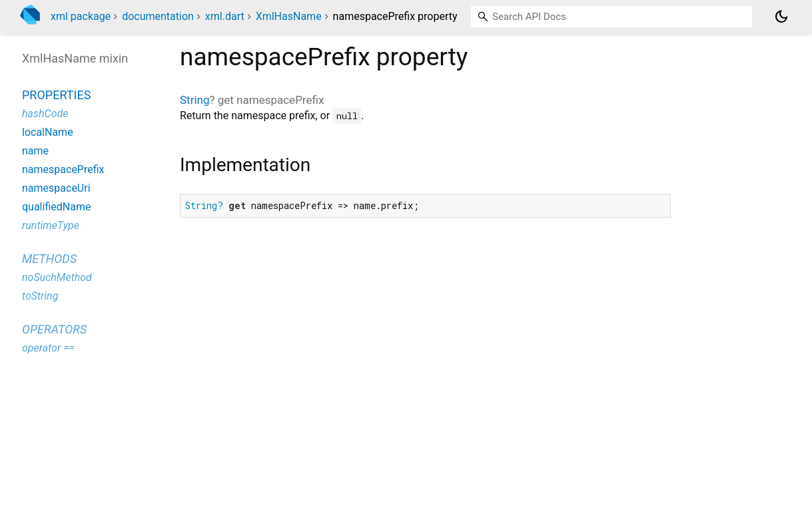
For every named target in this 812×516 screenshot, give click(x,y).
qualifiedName (56, 207)
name (35, 151)
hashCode (45, 114)
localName (48, 132)
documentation (158, 16)
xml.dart (225, 16)
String (195, 100)
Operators (54, 329)
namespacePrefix (63, 169)
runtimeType (51, 225)
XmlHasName (289, 16)
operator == (48, 348)
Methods (49, 259)
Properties (56, 95)
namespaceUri (56, 188)
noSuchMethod (57, 277)
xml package (81, 16)
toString (40, 296)
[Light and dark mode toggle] (781, 17)
